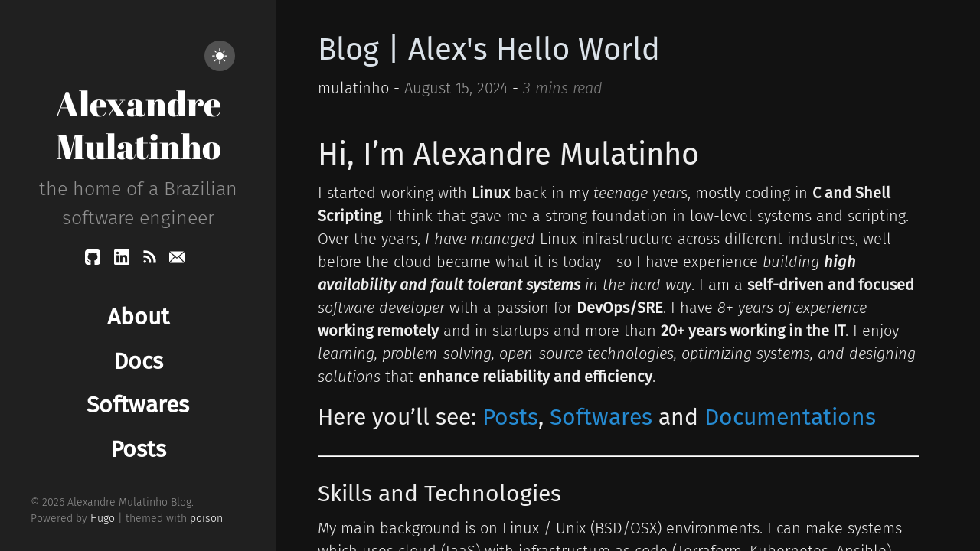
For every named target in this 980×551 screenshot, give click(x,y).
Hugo (103, 518)
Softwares (601, 417)
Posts (510, 417)
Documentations (790, 417)
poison (206, 518)
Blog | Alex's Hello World (489, 50)
